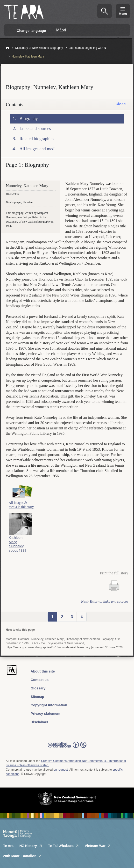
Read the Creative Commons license (67, 748)
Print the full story (114, 573)
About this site (43, 671)
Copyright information (49, 705)
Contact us (40, 680)
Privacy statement (46, 714)
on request (61, 770)
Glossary (38, 688)
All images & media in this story (21, 505)
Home (7, 48)
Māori (61, 30)
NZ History (31, 846)
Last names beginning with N (87, 48)
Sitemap (37, 697)
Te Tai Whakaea (63, 846)
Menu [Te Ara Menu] (123, 14)
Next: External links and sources (105, 601)
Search (105, 11)
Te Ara (8, 846)
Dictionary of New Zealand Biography (39, 48)
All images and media (39, 149)
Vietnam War (98, 846)
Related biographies (37, 139)
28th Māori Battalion (22, 856)
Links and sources (35, 129)
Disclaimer (39, 722)
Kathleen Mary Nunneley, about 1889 (18, 544)
